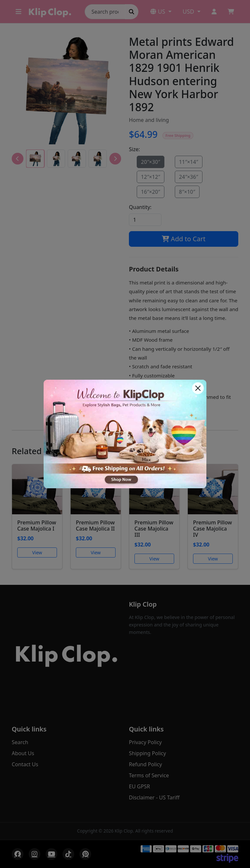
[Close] (198, 388)
